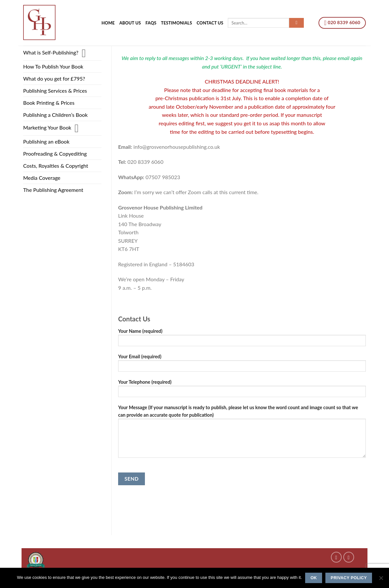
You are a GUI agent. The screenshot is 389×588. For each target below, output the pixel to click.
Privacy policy (349, 578)
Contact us (210, 23)
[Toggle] (84, 53)
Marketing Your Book (47, 127)
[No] (381, 580)
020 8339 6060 (342, 23)
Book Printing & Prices (49, 103)
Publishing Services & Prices (55, 91)
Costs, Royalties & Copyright (56, 166)
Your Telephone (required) (242, 390)
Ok (314, 578)
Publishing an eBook (46, 141)
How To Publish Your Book (53, 66)
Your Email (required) (242, 365)
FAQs (151, 23)
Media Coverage (42, 178)
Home (108, 23)
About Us (130, 23)
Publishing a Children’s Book (55, 115)
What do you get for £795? (54, 78)
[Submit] (296, 23)
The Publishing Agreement (53, 190)
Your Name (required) (242, 340)
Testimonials (176, 23)
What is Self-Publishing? (51, 52)
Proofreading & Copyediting (55, 154)
